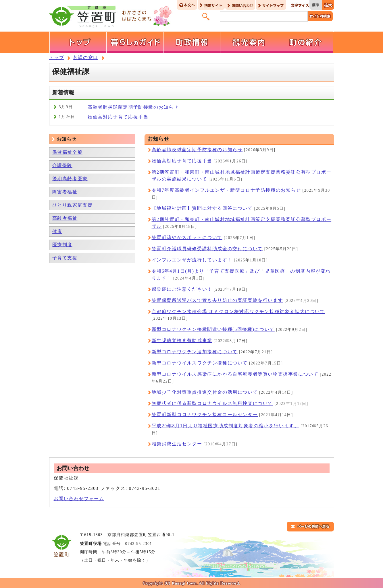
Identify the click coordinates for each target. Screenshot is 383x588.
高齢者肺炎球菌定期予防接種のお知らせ (133, 107)
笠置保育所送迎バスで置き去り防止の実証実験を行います (218, 300)
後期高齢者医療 (70, 179)
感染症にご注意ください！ (182, 289)
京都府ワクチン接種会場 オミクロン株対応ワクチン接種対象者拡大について (238, 312)
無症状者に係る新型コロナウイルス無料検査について (212, 403)
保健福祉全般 (68, 152)
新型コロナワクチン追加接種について (195, 352)
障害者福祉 (65, 192)
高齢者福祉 (65, 218)
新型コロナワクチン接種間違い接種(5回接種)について (213, 329)
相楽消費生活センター (177, 444)
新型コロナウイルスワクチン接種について (200, 363)
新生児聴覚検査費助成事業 (182, 340)
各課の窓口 (86, 58)
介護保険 (62, 165)
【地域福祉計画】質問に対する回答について (202, 208)
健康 (57, 231)
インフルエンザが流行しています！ (192, 260)
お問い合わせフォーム (79, 499)
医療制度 (62, 245)
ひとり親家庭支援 (73, 205)
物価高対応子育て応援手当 (118, 117)
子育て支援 (65, 258)
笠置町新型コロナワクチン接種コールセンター (205, 415)
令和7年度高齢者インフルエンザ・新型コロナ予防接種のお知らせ (226, 190)
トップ (57, 58)
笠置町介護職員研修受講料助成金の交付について (207, 249)
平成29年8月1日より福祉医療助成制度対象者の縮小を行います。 (226, 426)
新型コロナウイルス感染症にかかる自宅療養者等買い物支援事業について (235, 374)
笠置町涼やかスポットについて (187, 237)
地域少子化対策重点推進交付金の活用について (205, 392)
